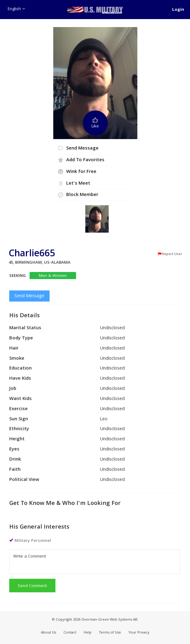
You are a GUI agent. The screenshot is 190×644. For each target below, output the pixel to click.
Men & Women (53, 276)
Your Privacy (139, 633)
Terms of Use (110, 633)
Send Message (29, 296)
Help (88, 633)
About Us (49, 633)
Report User (170, 254)
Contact (70, 633)
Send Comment (32, 586)
